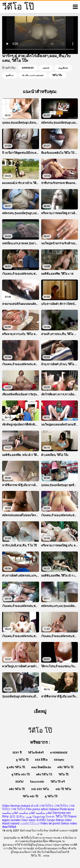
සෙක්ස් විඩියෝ (30, 823)
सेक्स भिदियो (9, 827)
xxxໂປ (20, 782)
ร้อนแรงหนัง (37, 782)
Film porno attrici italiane (42, 809)
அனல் (46, 68)
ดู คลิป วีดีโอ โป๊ (16, 767)
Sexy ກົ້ (17, 753)
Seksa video (64, 820)
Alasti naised (11, 823)
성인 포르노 (17, 816)
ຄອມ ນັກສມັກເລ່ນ (41, 767)
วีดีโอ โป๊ (61, 816)
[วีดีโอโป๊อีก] (75, 7)
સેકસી (35, 806)
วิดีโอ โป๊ (63, 775)
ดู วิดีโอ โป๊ (22, 760)
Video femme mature (16, 806)
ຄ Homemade (59, 753)
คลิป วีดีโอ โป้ (65, 767)
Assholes (28, 68)
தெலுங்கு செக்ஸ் (44, 816)
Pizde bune (67, 809)
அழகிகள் (63, 68)
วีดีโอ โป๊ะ (57, 75)
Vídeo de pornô (50, 823)
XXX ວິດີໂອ (41, 760)
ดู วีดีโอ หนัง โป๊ (21, 775)
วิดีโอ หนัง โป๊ (31, 796)
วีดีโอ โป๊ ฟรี (58, 782)
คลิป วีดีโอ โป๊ (17, 789)
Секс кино (28, 820)
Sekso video (69, 823)
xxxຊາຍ (59, 760)
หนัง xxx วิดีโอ (40, 789)
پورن (29, 816)
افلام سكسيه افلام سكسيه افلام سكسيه (27, 813)
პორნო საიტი (46, 820)
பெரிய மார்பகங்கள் (33, 75)
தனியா (10, 75)
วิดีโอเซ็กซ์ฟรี (36, 753)
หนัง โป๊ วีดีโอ (63, 789)
